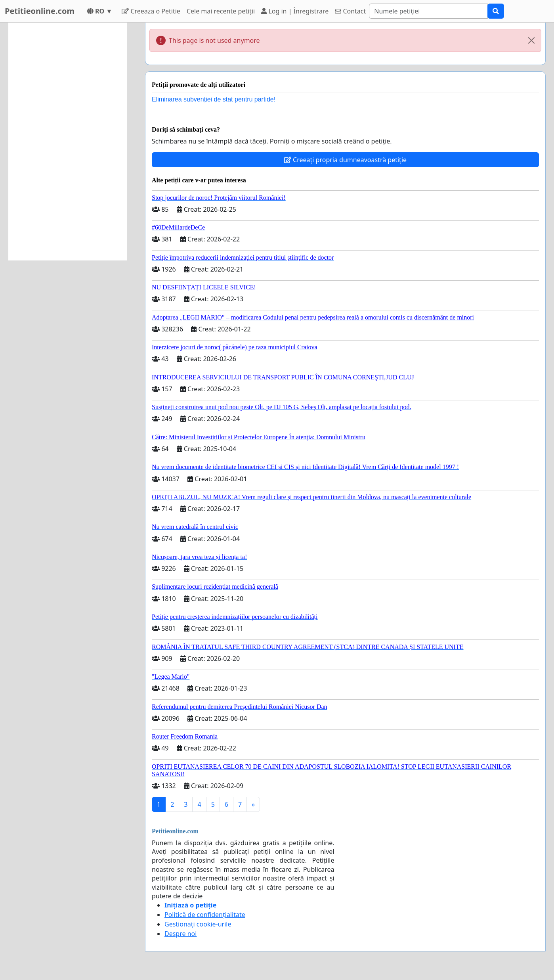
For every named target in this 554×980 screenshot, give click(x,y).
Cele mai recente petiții (221, 11)
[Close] (531, 40)
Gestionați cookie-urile (198, 924)
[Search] (428, 11)
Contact (350, 11)
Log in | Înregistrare (295, 11)
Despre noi (181, 934)
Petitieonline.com (40, 11)
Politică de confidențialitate (205, 915)
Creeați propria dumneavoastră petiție (345, 160)
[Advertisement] (68, 142)
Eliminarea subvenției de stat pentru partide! (214, 99)
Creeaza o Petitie (151, 11)
